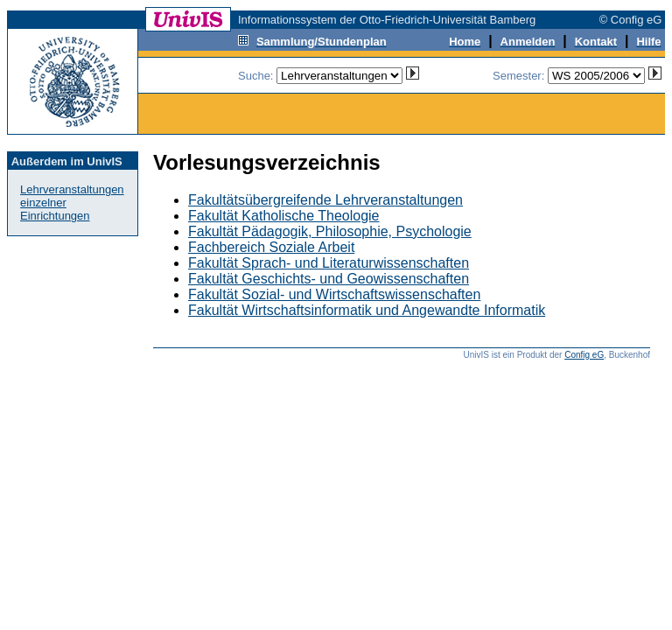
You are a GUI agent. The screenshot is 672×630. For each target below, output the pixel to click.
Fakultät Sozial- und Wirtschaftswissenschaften (334, 294)
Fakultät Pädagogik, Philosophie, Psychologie (330, 231)
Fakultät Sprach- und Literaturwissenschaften (329, 263)
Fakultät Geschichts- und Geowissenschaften (329, 279)
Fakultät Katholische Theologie (284, 216)
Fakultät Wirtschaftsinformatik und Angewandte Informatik (367, 310)
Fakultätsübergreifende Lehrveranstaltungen (325, 200)
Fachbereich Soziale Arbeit (271, 247)
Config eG (584, 355)
